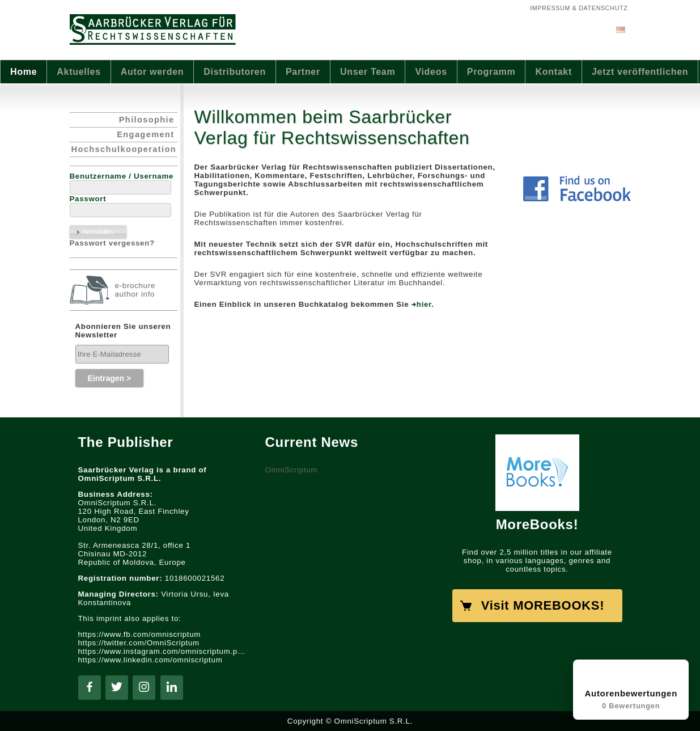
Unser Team (368, 72)
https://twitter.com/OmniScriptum (139, 643)
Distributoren (235, 72)
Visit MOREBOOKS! (543, 605)
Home (24, 72)
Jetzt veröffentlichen (640, 72)
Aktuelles (79, 72)
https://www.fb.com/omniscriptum (140, 634)
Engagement (145, 134)
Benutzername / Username (122, 176)
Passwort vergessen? (112, 243)
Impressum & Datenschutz (579, 8)
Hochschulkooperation (124, 149)
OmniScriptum (292, 470)
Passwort (88, 199)
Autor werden (152, 72)
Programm (491, 72)
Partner (303, 72)
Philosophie (147, 120)
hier (424, 304)
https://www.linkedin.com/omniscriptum (150, 660)
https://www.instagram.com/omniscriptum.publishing (163, 651)
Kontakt (553, 72)
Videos (431, 72)
